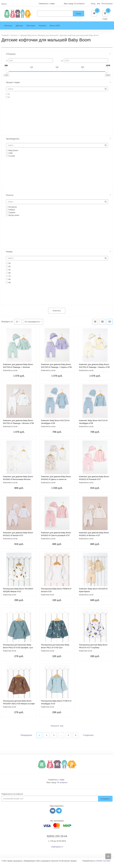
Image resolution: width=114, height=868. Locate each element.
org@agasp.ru (57, 851)
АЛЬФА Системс (103, 865)
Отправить (105, 803)
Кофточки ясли (10, 599)
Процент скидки (13, 87)
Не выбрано (79, 4)
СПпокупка (11, 58)
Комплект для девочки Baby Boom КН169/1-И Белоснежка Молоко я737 (18, 484)
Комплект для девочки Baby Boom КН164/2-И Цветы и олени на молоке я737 (56, 484)
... (61, 740)
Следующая (88, 739)
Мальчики (31, 30)
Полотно (10, 199)
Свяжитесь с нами (56, 784)
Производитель (13, 143)
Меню (4, 4)
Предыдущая (26, 739)
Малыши (8, 30)
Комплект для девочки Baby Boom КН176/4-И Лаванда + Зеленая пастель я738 (18, 372)
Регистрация (107, 4)
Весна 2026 (55, 30)
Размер (9, 256)
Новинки (42, 30)
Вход (93, 4)
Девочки (19, 30)
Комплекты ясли (10, 375)
